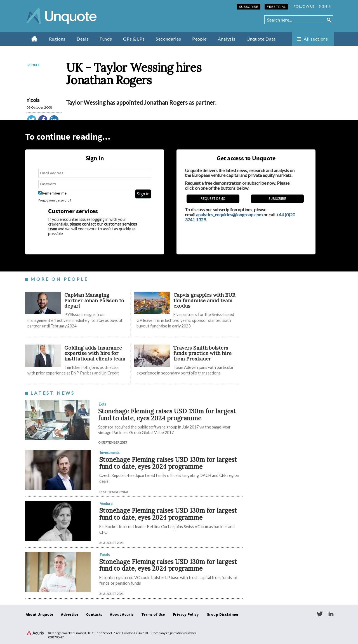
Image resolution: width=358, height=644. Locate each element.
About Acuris (122, 615)
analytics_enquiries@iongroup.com (229, 215)
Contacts (94, 615)
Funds (106, 39)
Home (34, 39)
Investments (110, 453)
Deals (83, 39)
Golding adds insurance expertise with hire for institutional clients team (95, 353)
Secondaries (168, 39)
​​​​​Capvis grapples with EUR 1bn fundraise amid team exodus (204, 300)
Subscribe (249, 7)
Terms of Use (153, 615)
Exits (102, 404)
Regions (57, 39)
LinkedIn (331, 614)
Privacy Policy (186, 615)
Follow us (304, 6)
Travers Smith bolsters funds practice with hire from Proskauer (202, 353)
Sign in (325, 6)
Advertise (70, 615)
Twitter (320, 614)
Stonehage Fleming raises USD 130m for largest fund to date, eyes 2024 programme (167, 414)
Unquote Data (261, 39)
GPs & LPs (134, 39)
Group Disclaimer (223, 615)
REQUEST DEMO (213, 199)
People (199, 39)
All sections (316, 39)
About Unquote (40, 615)
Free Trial (276, 7)
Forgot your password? (55, 201)
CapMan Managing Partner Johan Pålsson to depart (94, 300)
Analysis (227, 39)
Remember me (52, 193)
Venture (106, 504)
